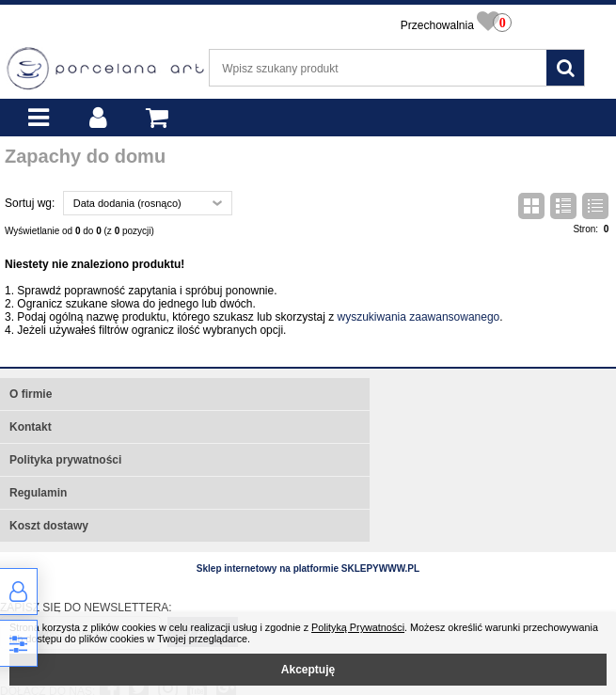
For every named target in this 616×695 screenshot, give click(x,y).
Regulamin (38, 493)
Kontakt (31, 427)
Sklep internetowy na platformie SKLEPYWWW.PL (308, 569)
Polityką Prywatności (358, 627)
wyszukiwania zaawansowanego (419, 317)
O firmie (31, 394)
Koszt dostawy (49, 526)
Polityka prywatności (65, 460)
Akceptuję (308, 670)
